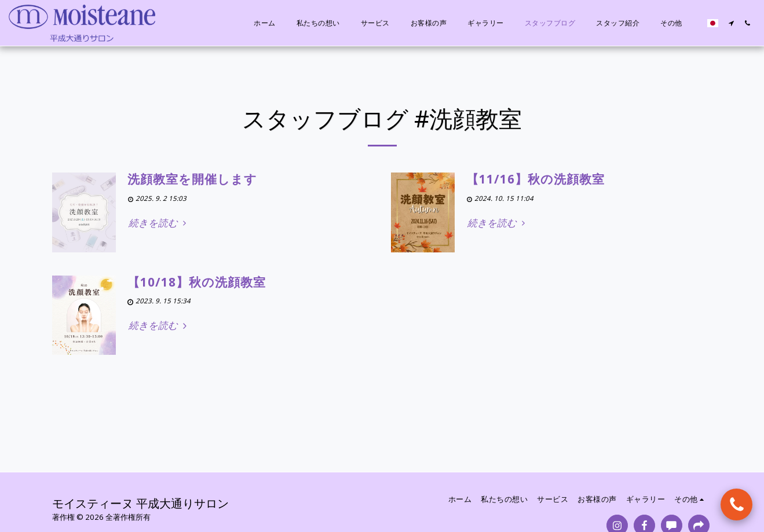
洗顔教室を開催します (192, 179)
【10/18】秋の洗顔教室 (197, 282)
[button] (731, 23)
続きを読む (159, 223)
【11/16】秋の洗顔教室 (535, 179)
